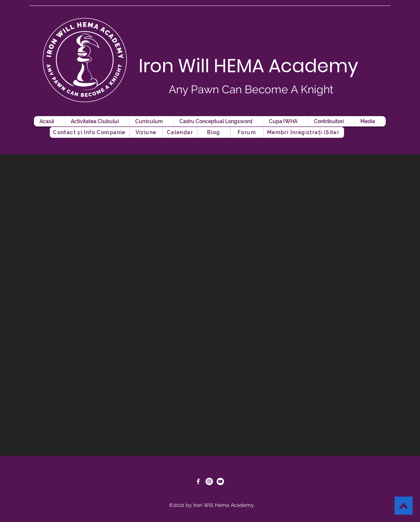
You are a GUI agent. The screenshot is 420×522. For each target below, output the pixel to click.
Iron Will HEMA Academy (248, 66)
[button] (214, 132)
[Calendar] (181, 132)
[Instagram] (209, 481)
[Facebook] (198, 481)
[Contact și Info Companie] (90, 132)
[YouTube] (220, 481)
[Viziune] (147, 132)
